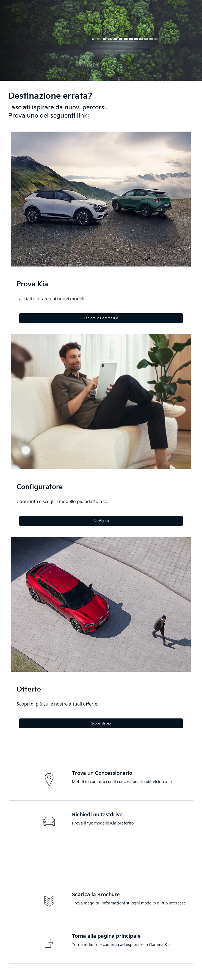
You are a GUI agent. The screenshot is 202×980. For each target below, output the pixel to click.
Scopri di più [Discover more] (101, 724)
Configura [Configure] (101, 521)
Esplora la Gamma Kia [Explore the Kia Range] (101, 318)
